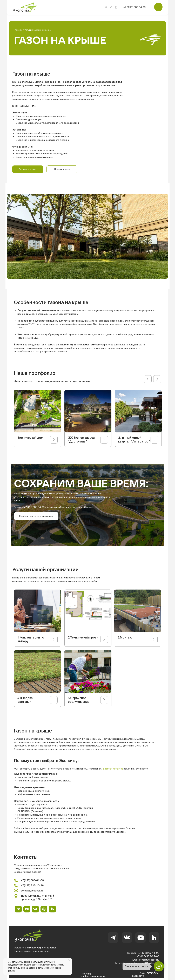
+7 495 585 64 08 (34, 507)
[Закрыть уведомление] (69, 960)
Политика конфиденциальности (93, 975)
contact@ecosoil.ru (86, 507)
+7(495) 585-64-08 (148, 956)
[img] (111, 7)
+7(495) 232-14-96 (148, 953)
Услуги (28, 30)
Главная (19, 30)
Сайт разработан (139, 975)
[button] (28, 169)
